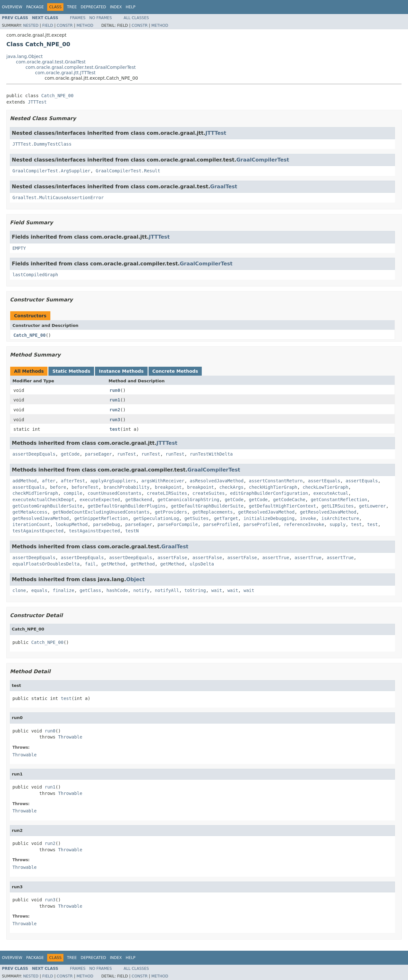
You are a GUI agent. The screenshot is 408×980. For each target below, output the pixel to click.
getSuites (196, 518)
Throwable (70, 737)
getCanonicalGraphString (188, 500)
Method (85, 25)
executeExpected (100, 500)
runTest (127, 454)
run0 (115, 390)
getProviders (171, 512)
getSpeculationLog (156, 518)
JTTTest (37, 102)
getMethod (113, 564)
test (115, 429)
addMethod (25, 481)
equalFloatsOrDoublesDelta (46, 564)
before (58, 487)
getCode (70, 454)
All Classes (136, 18)
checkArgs (231, 487)
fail (91, 564)
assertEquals (324, 481)
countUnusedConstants (115, 493)
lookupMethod (72, 524)
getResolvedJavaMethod (266, 512)
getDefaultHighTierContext (283, 506)
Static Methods (71, 371)
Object (136, 579)
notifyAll (167, 590)
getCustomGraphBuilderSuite (47, 506)
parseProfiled (221, 524)
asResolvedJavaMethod (217, 481)
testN (132, 531)
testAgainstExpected (38, 531)
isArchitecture (340, 518)
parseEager (98, 454)
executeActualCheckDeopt (43, 500)
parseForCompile (178, 524)
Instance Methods (121, 371)
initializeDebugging (269, 518)
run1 (115, 400)
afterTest (73, 481)
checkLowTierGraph (325, 487)
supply (338, 524)
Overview (12, 7)
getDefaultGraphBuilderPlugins (127, 506)
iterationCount (31, 524)
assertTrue (276, 558)
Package (35, 7)
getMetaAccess (30, 512)
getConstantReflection (339, 500)
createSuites (209, 493)
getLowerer (372, 506)
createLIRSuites (167, 493)
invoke (308, 518)
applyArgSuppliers (113, 481)
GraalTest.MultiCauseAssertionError (58, 198)
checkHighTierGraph (273, 487)
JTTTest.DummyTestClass (42, 144)
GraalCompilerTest (262, 160)
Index (116, 7)
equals (39, 590)
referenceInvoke (304, 524)
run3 (115, 420)
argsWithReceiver (163, 481)
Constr (65, 25)
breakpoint (168, 487)
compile (73, 493)
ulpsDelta (202, 564)
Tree (72, 7)
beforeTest (85, 487)
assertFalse (172, 558)
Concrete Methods (175, 371)
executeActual (331, 493)
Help (131, 7)
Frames (78, 18)
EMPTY (19, 248)
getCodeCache (289, 500)
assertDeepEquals (34, 454)
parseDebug (106, 524)
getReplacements (213, 512)
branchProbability (127, 487)
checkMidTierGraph (35, 493)
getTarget (226, 518)
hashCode (117, 590)
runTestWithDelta (211, 454)
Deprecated (93, 7)
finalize (63, 590)
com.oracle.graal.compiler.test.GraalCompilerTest (81, 67)
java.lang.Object (25, 56)
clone (19, 590)
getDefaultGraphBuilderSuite (207, 506)
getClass (90, 590)
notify (141, 590)
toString (195, 590)
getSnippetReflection (101, 518)
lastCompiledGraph (35, 275)
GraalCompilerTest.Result (128, 171)
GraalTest (224, 187)
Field (47, 25)
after (49, 481)
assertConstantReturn (276, 481)
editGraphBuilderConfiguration (269, 493)
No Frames (101, 18)
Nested (31, 25)
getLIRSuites (337, 506)
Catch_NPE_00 (58, 96)
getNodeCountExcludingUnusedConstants (101, 512)
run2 (115, 410)
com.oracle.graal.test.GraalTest (51, 62)
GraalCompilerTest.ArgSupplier (51, 171)
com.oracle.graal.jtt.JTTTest (65, 73)
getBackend (139, 500)
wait (217, 590)
